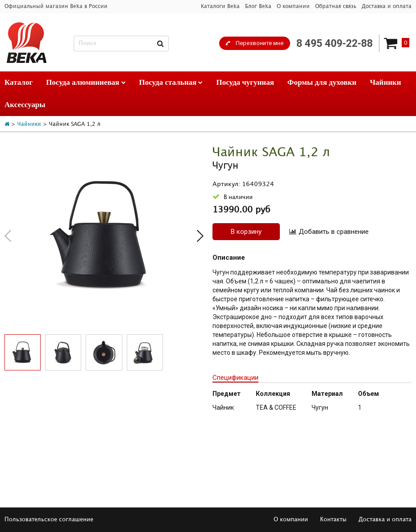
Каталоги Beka (220, 6)
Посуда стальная (171, 82)
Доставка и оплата (387, 6)
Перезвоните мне (260, 43)
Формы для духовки (322, 82)
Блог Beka (258, 6)
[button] (200, 236)
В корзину (246, 232)
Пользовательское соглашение (49, 520)
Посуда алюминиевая (86, 82)
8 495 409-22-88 (335, 44)
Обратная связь (336, 6)
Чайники (386, 82)
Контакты (333, 520)
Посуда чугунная (245, 82)
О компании (293, 6)
